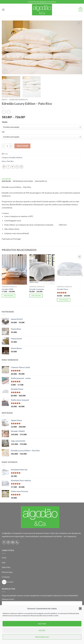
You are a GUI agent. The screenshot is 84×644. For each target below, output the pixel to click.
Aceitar (42, 624)
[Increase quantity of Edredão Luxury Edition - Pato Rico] (11, 146)
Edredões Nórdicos (18, 100)
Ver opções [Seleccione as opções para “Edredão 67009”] (8, 296)
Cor (3, 132)
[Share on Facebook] (8, 167)
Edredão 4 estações (37, 289)
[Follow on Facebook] (4, 542)
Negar (42, 630)
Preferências (42, 637)
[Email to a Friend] (17, 167)
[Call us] (17, 542)
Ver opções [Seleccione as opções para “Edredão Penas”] (64, 300)
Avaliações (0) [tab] (41, 181)
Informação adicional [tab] (23, 181)
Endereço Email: (8, 599)
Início (4, 100)
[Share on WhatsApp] (4, 167)
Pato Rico (10, 161)
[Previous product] (9, 112)
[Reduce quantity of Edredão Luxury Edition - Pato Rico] (3, 146)
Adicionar (22, 146)
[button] (80, 609)
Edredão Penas (63, 289)
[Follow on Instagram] (8, 542)
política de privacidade (45, 616)
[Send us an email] (13, 542)
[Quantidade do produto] (7, 146)
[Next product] (4, 112)
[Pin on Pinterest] (21, 167)
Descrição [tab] (6, 181)
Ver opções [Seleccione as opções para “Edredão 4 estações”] (36, 296)
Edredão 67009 (8, 289)
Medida (5, 122)
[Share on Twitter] (13, 167)
